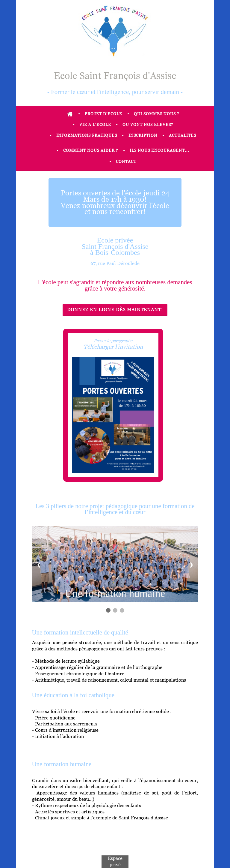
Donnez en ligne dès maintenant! (115, 310)
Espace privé (115, 861)
